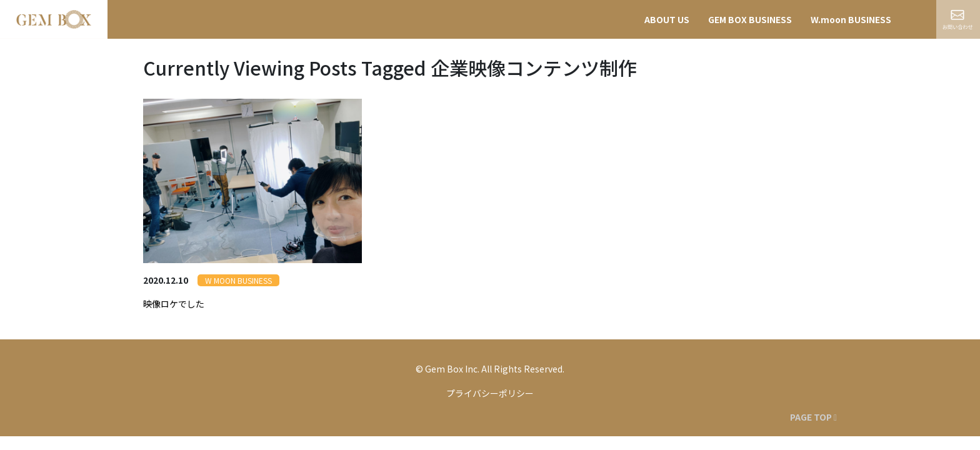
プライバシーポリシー (490, 393)
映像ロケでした (174, 304)
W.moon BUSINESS (851, 19)
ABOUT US (667, 19)
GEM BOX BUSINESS (750, 19)
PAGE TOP (813, 417)
